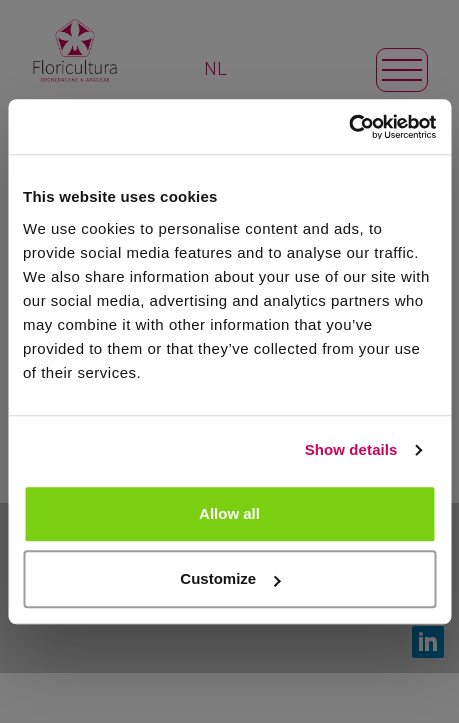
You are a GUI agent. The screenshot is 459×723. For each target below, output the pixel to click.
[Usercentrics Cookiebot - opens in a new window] (348, 127)
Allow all (229, 513)
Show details (351, 449)
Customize (230, 578)
